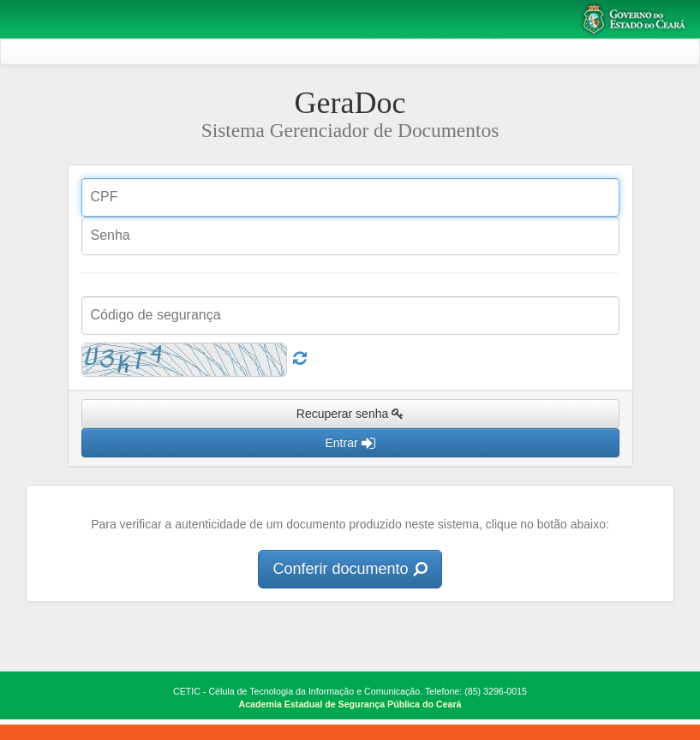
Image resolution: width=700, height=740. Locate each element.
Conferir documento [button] (350, 569)
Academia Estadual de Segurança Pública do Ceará (350, 704)
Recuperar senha (350, 414)
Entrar (350, 443)
